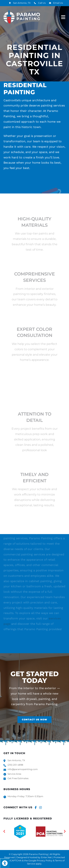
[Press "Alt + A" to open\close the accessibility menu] (5, 863)
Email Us (58, 3)
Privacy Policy (45, 860)
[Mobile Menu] (63, 17)
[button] (34, 720)
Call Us (42, 3)
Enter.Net (46, 857)
